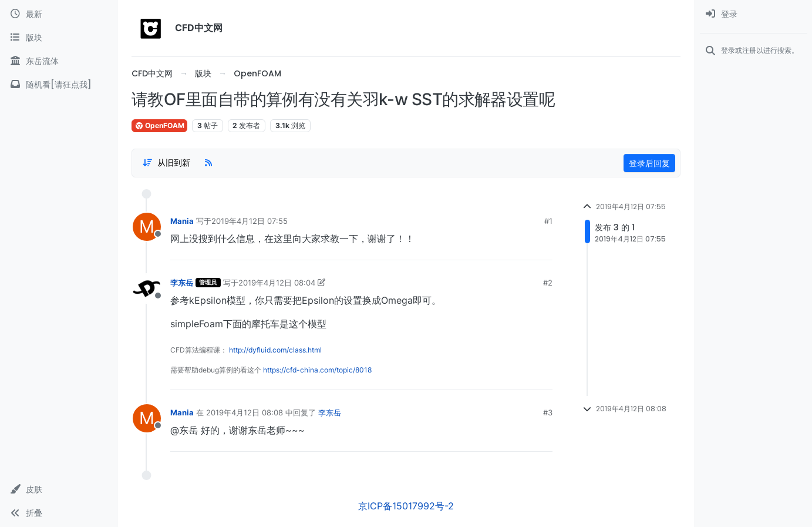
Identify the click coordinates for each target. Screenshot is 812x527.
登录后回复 (649, 163)
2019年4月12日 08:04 (277, 283)
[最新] (58, 14)
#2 (548, 283)
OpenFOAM (159, 125)
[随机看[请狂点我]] (58, 85)
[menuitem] (754, 14)
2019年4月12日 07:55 (250, 221)
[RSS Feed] (208, 163)
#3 (548, 412)
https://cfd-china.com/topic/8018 (317, 370)
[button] (58, 489)
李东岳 (182, 283)
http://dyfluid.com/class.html (275, 350)
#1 (548, 221)
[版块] (58, 38)
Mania (182, 221)
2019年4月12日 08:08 (245, 412)
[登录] (754, 14)
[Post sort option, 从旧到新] (166, 163)
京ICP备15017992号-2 (406, 506)
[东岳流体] (58, 61)
